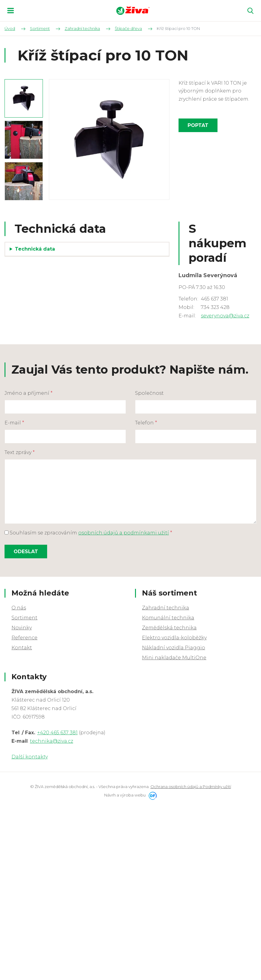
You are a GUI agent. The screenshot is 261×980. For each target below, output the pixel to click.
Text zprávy (20, 452)
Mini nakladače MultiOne (174, 658)
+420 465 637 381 (57, 733)
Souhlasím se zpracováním (88, 533)
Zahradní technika (166, 608)
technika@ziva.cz (52, 741)
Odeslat (26, 552)
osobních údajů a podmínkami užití (124, 533)
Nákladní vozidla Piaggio (174, 648)
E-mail (14, 423)
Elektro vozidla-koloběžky (174, 638)
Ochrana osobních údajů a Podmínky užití (191, 787)
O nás (19, 608)
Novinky (22, 628)
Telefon (146, 423)
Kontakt (22, 648)
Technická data (35, 249)
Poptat (198, 125)
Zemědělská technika (169, 628)
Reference (24, 638)
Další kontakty (30, 757)
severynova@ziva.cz (225, 316)
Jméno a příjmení (29, 393)
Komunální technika (168, 618)
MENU (11, 11)
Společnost (149, 393)
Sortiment (24, 618)
